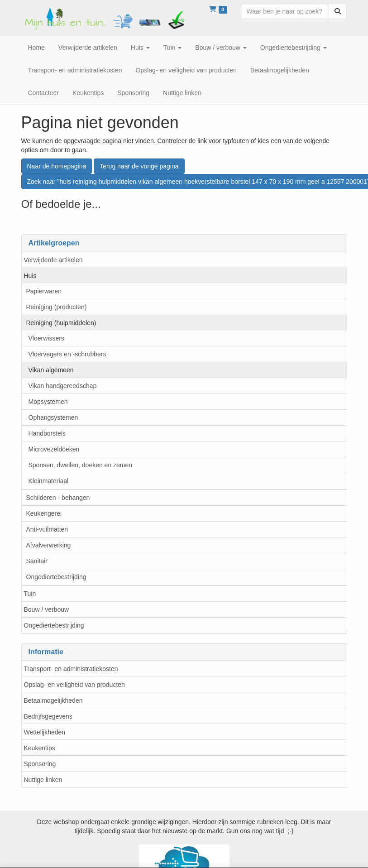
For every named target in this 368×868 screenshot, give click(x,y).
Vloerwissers (46, 338)
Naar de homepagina (57, 166)
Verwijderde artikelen (53, 260)
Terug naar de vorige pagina (139, 166)
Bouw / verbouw (47, 609)
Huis (30, 276)
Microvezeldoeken (54, 449)
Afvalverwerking (49, 545)
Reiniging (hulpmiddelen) (61, 323)
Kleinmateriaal (49, 481)
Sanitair (37, 561)
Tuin (30, 594)
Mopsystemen (48, 402)
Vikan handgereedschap (63, 386)
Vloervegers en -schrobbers (67, 354)
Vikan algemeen (51, 370)
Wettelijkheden (45, 732)
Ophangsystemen (53, 417)
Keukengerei (44, 513)
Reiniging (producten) (57, 307)
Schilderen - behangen (58, 498)
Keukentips (40, 748)
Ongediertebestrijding (56, 577)
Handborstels (47, 433)
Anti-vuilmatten (47, 529)
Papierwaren (44, 291)
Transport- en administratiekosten (71, 669)
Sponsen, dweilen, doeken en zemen (81, 465)
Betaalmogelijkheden (53, 700)
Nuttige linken (43, 780)
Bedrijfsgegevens (48, 716)
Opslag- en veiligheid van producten (74, 685)
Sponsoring (40, 764)
